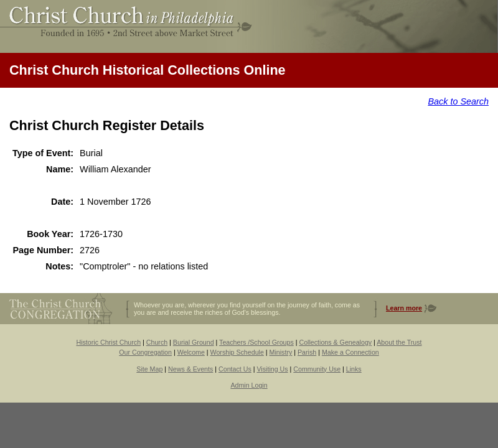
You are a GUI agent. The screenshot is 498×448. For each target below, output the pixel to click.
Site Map (149, 369)
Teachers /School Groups (256, 342)
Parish (307, 352)
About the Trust (399, 342)
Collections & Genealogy (335, 342)
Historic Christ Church (108, 342)
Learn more (404, 308)
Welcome (191, 352)
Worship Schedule (237, 352)
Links (354, 369)
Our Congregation (145, 352)
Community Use (317, 369)
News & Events (190, 369)
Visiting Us (272, 369)
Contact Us (235, 369)
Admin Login (249, 385)
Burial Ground (194, 342)
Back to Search (458, 101)
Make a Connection (350, 352)
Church (157, 342)
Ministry (281, 352)
